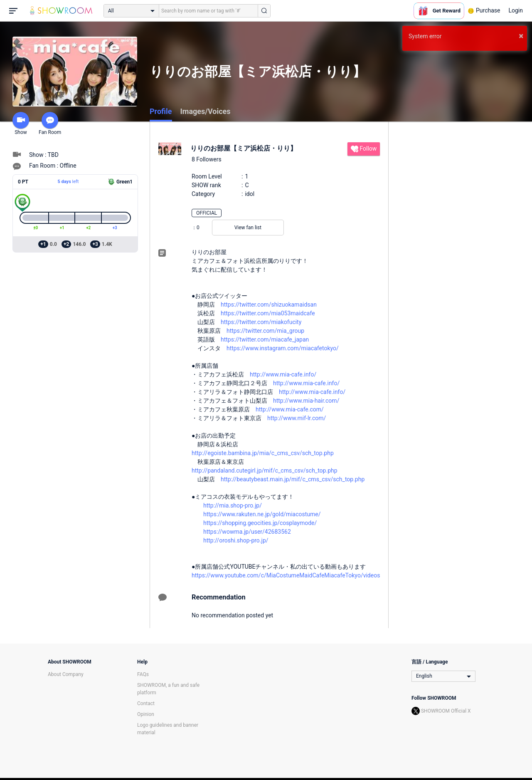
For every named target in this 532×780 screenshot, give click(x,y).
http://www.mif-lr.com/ (297, 418)
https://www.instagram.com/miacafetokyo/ (283, 348)
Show (21, 124)
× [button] (521, 36)
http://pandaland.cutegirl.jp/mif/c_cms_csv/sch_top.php (265, 470)
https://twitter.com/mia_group (265, 331)
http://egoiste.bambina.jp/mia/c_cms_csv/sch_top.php (263, 453)
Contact (146, 703)
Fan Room (50, 124)
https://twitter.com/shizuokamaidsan (269, 305)
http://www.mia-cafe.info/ (283, 374)
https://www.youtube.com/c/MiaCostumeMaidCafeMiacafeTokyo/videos (286, 575)
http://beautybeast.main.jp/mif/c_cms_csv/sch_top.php (293, 479)
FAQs (143, 674)
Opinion (146, 714)
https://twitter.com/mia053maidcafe (268, 313)
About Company (66, 674)
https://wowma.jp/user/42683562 (247, 532)
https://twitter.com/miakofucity (261, 322)
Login (516, 10)
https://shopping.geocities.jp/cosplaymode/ (260, 523)
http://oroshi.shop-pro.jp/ (236, 540)
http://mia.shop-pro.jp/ (233, 505)
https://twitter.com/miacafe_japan (265, 339)
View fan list (248, 228)
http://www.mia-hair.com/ (306, 401)
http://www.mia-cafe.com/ (290, 409)
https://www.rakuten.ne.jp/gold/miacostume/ (262, 514)
